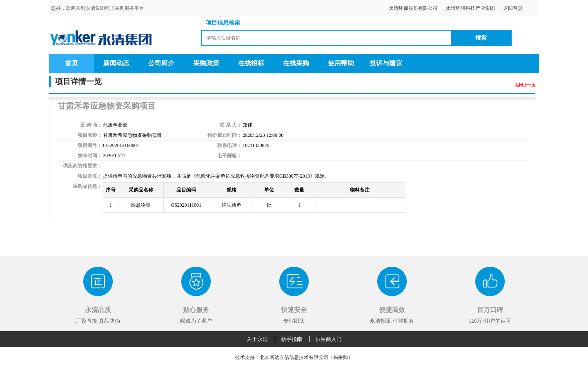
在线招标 (251, 63)
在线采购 (296, 63)
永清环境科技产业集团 (470, 8)
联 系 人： (231, 125)
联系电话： (229, 145)
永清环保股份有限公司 (413, 8)
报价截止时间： (225, 135)
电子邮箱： (229, 156)
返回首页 (513, 8)
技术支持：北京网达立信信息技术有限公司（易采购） (294, 357)
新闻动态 (116, 63)
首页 (71, 63)
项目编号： (90, 145)
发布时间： (90, 156)
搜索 (481, 38)
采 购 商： (91, 125)
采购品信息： (87, 186)
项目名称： (90, 135)
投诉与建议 (386, 63)
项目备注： (90, 176)
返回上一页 (525, 85)
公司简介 (161, 63)
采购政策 (206, 63)
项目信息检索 (223, 23)
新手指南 (292, 339)
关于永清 (257, 339)
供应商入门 (329, 339)
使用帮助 (341, 63)
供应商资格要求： (82, 166)
